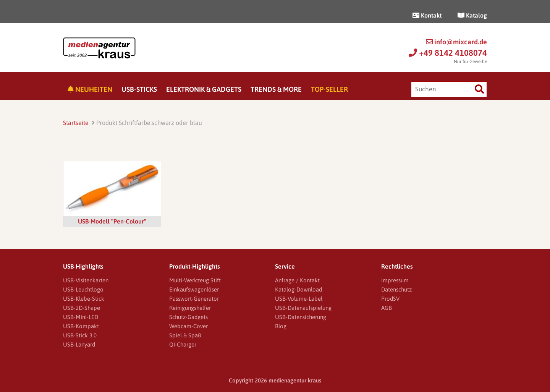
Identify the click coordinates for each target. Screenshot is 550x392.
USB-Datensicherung (301, 317)
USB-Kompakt (81, 326)
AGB (387, 308)
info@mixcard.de (456, 42)
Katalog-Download (298, 289)
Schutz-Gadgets (188, 317)
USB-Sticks (139, 89)
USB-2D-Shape (82, 308)
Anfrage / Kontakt (297, 280)
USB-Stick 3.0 (80, 335)
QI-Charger (183, 344)
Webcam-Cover (188, 326)
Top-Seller (329, 89)
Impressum (395, 280)
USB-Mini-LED (81, 317)
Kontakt (427, 15)
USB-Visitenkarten (86, 280)
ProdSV (390, 299)
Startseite (76, 123)
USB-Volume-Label (299, 299)
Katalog (472, 15)
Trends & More (276, 89)
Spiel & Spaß (185, 335)
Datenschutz (396, 289)
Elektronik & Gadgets (204, 89)
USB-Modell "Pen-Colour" (112, 221)
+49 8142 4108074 (448, 53)
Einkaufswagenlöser (194, 289)
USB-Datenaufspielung (303, 308)
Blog (281, 326)
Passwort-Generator (194, 299)
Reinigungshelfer (190, 308)
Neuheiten (90, 89)
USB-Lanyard (79, 344)
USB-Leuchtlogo (83, 289)
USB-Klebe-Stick (84, 299)
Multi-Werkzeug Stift (195, 280)
